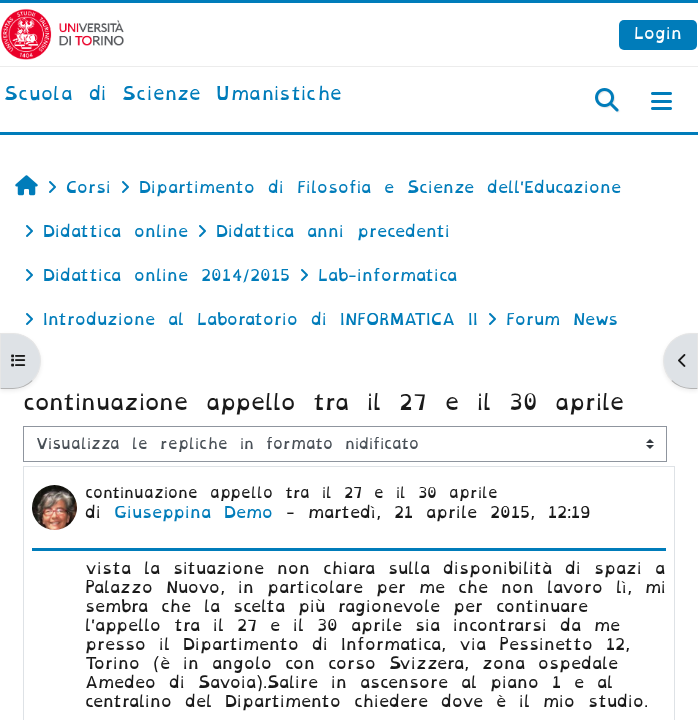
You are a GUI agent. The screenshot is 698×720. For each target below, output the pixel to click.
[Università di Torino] (62, 33)
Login (658, 33)
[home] (173, 95)
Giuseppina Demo (193, 512)
